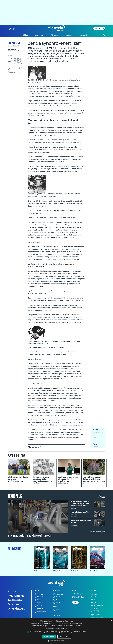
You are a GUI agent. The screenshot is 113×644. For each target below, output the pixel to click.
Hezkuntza (58, 594)
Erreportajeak (14, 43)
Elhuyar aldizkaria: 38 (13, 46)
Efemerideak (59, 600)
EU (15, 59)
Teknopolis (15, 496)
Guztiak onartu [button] (49, 637)
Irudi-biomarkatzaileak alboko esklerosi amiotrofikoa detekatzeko (68, 480)
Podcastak (39, 609)
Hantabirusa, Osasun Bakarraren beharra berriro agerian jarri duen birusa (94, 480)
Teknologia (15, 600)
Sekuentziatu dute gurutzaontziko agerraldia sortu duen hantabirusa (42, 480)
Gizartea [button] (70, 35)
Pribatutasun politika (95, 601)
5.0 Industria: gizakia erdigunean (30, 536)
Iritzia (38, 600)
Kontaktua (94, 608)
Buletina (101, 35)
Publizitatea (95, 597)
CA (18, 63)
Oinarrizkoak (16, 609)
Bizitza (12, 591)
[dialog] (56, 631)
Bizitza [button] (27, 35)
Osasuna (10, 55)
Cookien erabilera (97, 605)
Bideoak (39, 606)
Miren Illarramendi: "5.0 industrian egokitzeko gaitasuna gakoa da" (80, 504)
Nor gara (94, 594)
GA (21, 63)
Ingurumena (16, 596)
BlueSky (57, 616)
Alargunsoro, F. (12, 49)
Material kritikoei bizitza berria (81, 521)
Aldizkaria (99, 28)
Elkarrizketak (40, 597)
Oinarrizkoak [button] (84, 35)
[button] (9, 28)
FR (21, 59)
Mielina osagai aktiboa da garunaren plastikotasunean (19, 479)
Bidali (96, 445)
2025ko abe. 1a (57, 571)
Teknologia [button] (56, 35)
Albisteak (39, 594)
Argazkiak (39, 603)
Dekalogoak (59, 597)
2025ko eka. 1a (93, 571)
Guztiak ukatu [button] (64, 637)
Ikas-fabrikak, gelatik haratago (79, 513)
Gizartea (13, 604)
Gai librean (58, 603)
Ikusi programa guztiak (97, 532)
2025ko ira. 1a (75, 571)
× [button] (111, 620)
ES (18, 59)
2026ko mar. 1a (38, 571)
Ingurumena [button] (41, 35)
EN (15, 63)
